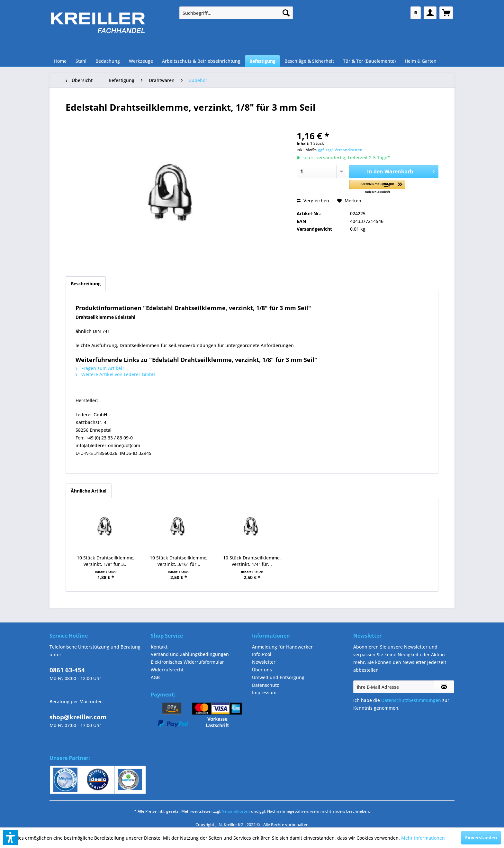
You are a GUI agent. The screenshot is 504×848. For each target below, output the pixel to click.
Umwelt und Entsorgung (278, 677)
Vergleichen (313, 201)
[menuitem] (236, 13)
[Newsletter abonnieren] (444, 687)
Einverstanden (481, 838)
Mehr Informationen (423, 838)
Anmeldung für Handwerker (282, 647)
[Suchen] (286, 13)
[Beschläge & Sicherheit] (309, 61)
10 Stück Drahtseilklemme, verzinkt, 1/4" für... (252, 561)
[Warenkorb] (446, 13)
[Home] (60, 61)
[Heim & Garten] (421, 61)
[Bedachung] (108, 61)
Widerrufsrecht (167, 670)
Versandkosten (236, 811)
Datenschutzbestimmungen (411, 700)
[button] (377, 187)
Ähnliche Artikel (89, 491)
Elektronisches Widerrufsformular (187, 662)
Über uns (262, 670)
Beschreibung (86, 284)
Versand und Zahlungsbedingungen (190, 654)
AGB (155, 677)
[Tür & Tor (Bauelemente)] (369, 61)
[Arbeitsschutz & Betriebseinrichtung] (201, 61)
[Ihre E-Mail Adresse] (394, 687)
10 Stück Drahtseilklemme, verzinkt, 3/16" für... (179, 561)
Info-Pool (262, 654)
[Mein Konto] (430, 13)
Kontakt (159, 647)
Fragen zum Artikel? (100, 368)
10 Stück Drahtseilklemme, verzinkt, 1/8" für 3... (106, 561)
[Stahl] (81, 61)
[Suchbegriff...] (236, 13)
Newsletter (264, 662)
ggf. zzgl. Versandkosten (340, 150)
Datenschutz (265, 685)
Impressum (264, 692)
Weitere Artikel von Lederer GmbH (115, 374)
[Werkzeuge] (141, 61)
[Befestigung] (262, 61)
